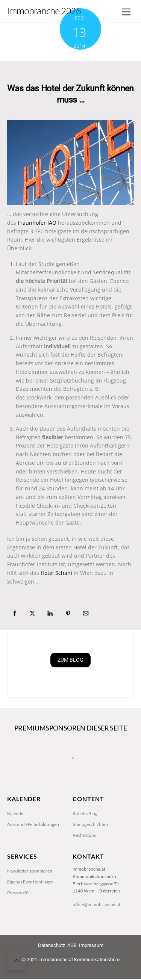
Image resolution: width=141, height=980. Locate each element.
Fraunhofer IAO (38, 223)
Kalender (16, 846)
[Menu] (126, 12)
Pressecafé (18, 926)
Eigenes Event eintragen (30, 914)
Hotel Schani (57, 574)
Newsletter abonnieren (30, 904)
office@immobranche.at (96, 937)
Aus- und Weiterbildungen (33, 857)
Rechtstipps (84, 868)
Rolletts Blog (85, 846)
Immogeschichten (90, 857)
